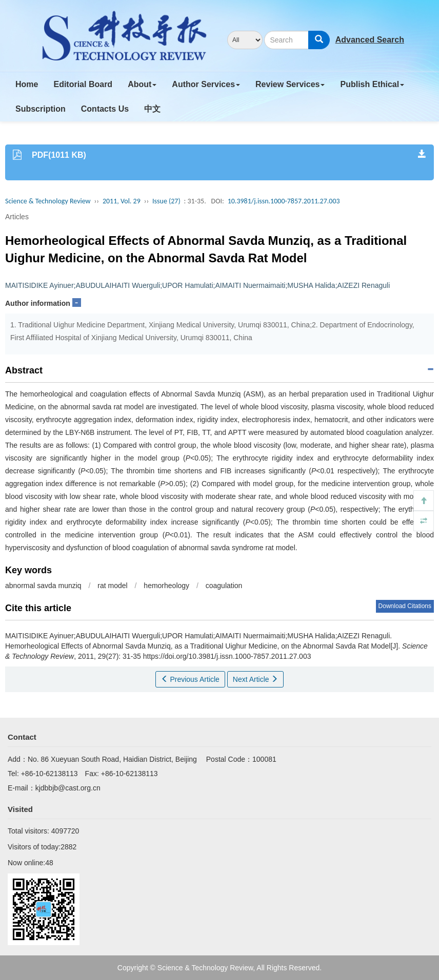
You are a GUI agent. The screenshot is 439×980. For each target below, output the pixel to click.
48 (49, 863)
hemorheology (166, 586)
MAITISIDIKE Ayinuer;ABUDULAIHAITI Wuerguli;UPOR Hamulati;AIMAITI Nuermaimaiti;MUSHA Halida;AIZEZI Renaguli (197, 285)
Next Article (256, 679)
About (142, 84)
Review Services (290, 84)
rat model (112, 586)
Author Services (206, 84)
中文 (152, 109)
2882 (68, 847)
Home (27, 84)
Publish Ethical (372, 84)
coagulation (224, 586)
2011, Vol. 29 (122, 201)
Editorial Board (83, 84)
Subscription (41, 109)
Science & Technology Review (48, 201)
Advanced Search (370, 40)
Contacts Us (105, 109)
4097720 (65, 831)
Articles (17, 217)
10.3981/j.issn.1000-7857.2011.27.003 (284, 201)
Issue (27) (166, 201)
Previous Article (190, 679)
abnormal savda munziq (43, 586)
